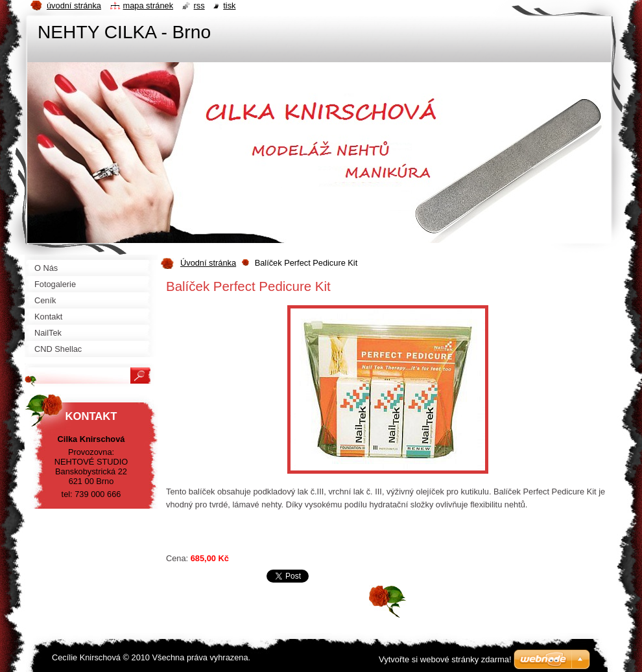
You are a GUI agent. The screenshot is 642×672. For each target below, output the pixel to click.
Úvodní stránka (208, 263)
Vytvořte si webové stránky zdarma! (445, 659)
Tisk (229, 6)
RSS (199, 6)
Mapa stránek (149, 6)
